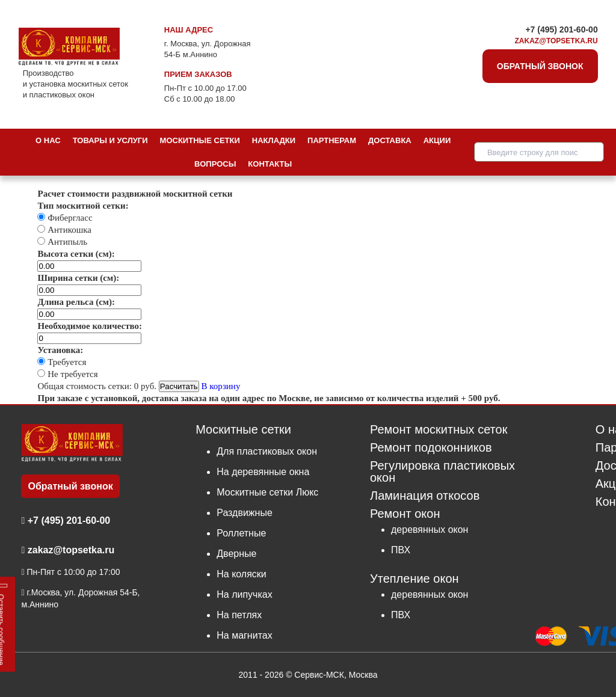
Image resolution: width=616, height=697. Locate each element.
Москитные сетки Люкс (267, 492)
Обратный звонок (540, 66)
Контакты (270, 164)
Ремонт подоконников (431, 448)
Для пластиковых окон (267, 451)
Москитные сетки (200, 140)
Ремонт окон (405, 514)
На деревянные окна (263, 472)
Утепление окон (414, 578)
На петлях (239, 615)
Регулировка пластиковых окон (442, 472)
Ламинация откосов (425, 496)
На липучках (244, 594)
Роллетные (241, 533)
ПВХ (401, 550)
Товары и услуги (110, 140)
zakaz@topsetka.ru (556, 41)
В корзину (220, 386)
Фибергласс (69, 218)
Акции (437, 140)
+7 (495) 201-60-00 (561, 29)
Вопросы (215, 164)
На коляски (242, 574)
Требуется (66, 362)
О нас (48, 140)
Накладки (274, 140)
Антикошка (68, 230)
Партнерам (332, 140)
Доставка (390, 140)
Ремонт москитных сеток (439, 430)
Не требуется (71, 374)
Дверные (236, 554)
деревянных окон (430, 530)
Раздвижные (245, 513)
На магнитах (244, 635)
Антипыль (66, 242)
